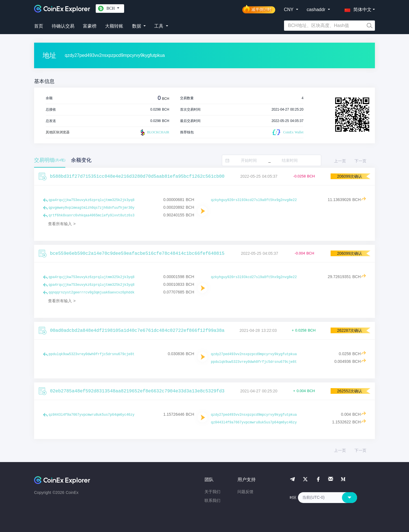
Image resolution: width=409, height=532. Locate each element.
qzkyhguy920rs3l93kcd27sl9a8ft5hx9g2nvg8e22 (254, 200)
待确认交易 (63, 26)
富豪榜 (90, 26)
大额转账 (114, 26)
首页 (39, 26)
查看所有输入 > (62, 224)
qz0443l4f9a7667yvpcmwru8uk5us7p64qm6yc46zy (91, 415)
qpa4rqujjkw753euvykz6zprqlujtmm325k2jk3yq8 (91, 200)
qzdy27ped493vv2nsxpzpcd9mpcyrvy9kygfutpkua (254, 354)
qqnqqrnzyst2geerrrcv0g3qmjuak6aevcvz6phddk (91, 293)
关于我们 (212, 492)
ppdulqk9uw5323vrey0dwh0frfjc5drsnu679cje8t (91, 354)
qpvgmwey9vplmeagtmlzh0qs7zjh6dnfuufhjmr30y (91, 208)
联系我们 (212, 500)
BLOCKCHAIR (154, 133)
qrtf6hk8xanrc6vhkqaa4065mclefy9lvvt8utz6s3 (91, 216)
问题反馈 (245, 492)
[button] (357, 9)
